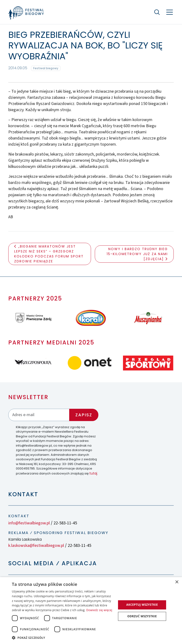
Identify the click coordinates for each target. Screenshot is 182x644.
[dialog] (91, 611)
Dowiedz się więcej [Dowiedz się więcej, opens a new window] (99, 610)
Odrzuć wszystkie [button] (142, 616)
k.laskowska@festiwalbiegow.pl (36, 546)
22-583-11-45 (65, 523)
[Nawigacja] (170, 12)
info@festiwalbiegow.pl (29, 523)
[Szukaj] (157, 12)
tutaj (93, 473)
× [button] (177, 582)
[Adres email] (39, 415)
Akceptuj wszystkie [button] (142, 605)
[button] (63, 638)
